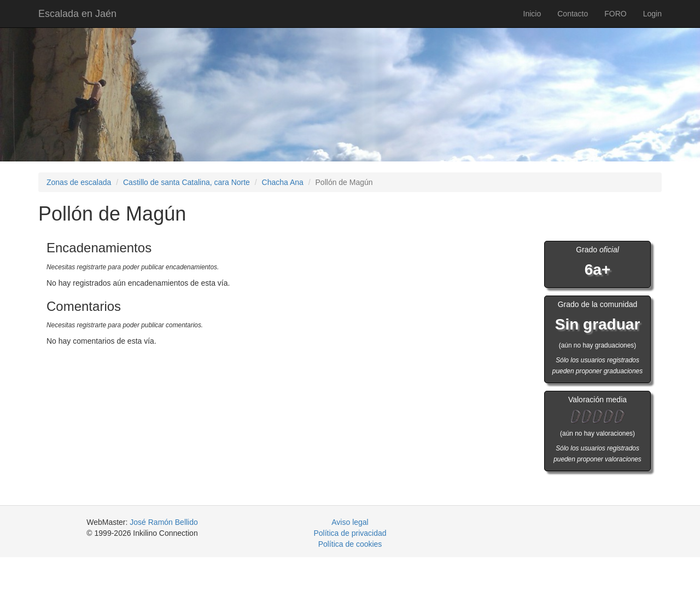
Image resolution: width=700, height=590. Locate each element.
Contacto (573, 14)
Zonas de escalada (79, 182)
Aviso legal (350, 522)
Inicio (532, 14)
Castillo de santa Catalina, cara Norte (186, 182)
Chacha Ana (283, 182)
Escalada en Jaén (77, 14)
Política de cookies (350, 544)
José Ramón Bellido (164, 522)
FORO (615, 14)
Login (652, 14)
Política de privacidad (350, 533)
